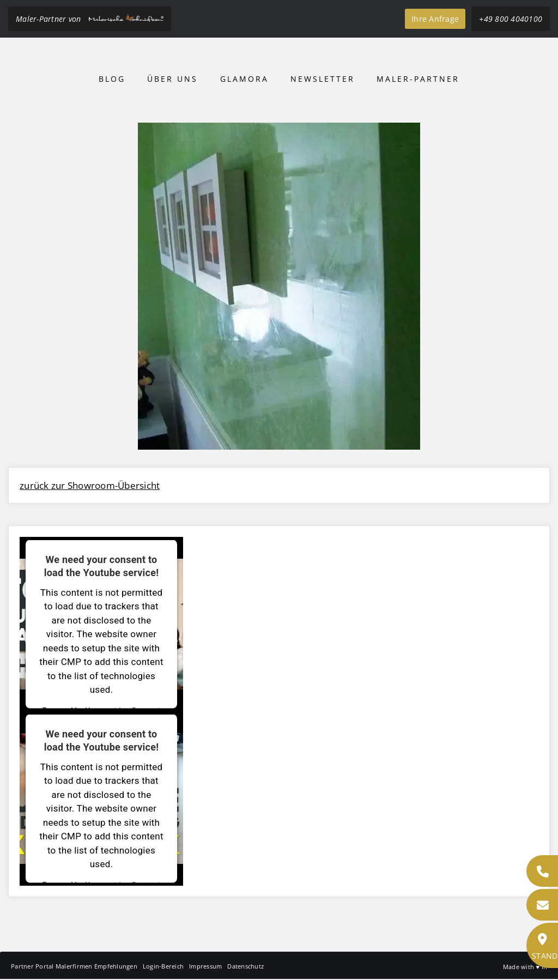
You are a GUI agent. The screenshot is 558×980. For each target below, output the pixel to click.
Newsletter (323, 79)
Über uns (172, 79)
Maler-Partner (418, 79)
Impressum (205, 966)
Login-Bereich (163, 966)
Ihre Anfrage (435, 19)
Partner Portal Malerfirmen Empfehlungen (74, 966)
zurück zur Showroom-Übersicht (90, 485)
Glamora (244, 79)
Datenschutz (245, 966)
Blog (112, 79)
